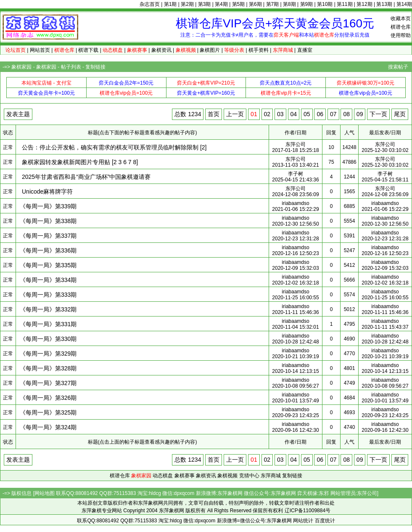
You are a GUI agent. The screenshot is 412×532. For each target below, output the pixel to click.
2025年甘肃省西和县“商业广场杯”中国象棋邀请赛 (86, 177)
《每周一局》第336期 (48, 250)
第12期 (364, 4)
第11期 (345, 4)
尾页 (400, 114)
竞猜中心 (249, 476)
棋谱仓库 (401, 27)
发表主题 (18, 114)
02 (267, 114)
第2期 (187, 4)
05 (307, 114)
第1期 (170, 4)
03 (280, 114)
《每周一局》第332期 (48, 309)
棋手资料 (259, 50)
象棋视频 (227, 476)
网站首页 (40, 50)
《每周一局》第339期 (48, 206)
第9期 (307, 4)
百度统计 (325, 521)
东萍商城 (271, 476)
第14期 (404, 4)
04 (294, 114)
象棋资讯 (161, 50)
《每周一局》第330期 (48, 339)
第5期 (239, 4)
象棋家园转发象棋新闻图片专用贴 (66, 162)
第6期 (255, 4)
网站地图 (45, 493)
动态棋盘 (163, 476)
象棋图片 (210, 50)
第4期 (221, 4)
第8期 (289, 4)
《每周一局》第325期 (48, 412)
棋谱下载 (88, 50)
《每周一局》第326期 (48, 398)
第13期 (384, 4)
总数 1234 (188, 114)
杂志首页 (150, 4)
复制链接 (95, 67)
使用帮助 (401, 35)
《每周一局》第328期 (48, 368)
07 (333, 114)
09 (360, 114)
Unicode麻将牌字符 (47, 192)
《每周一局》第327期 (48, 383)
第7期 (273, 4)
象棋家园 (21, 67)
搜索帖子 (398, 67)
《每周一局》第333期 (48, 295)
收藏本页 (401, 19)
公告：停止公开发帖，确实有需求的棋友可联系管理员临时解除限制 (110, 147)
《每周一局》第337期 (48, 236)
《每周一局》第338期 (48, 221)
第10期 (325, 4)
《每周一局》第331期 (48, 324)
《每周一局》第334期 (48, 280)
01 (254, 114)
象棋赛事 (185, 476)
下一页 (378, 114)
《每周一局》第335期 (48, 265)
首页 (214, 114)
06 (320, 114)
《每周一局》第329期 (48, 354)
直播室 (305, 50)
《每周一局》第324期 (48, 427)
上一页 (235, 114)
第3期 (205, 4)
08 (346, 114)
